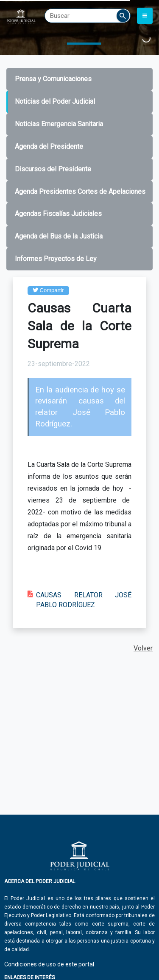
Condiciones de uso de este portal (49, 964)
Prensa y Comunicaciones (53, 79)
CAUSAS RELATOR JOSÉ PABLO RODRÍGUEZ (84, 600)
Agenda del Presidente (49, 146)
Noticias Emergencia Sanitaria (59, 124)
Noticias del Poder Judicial (55, 101)
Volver (143, 648)
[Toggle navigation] (145, 16)
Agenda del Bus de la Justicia (59, 236)
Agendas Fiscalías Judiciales (58, 214)
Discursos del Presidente (53, 169)
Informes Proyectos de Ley (56, 259)
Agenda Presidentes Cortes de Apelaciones (80, 192)
